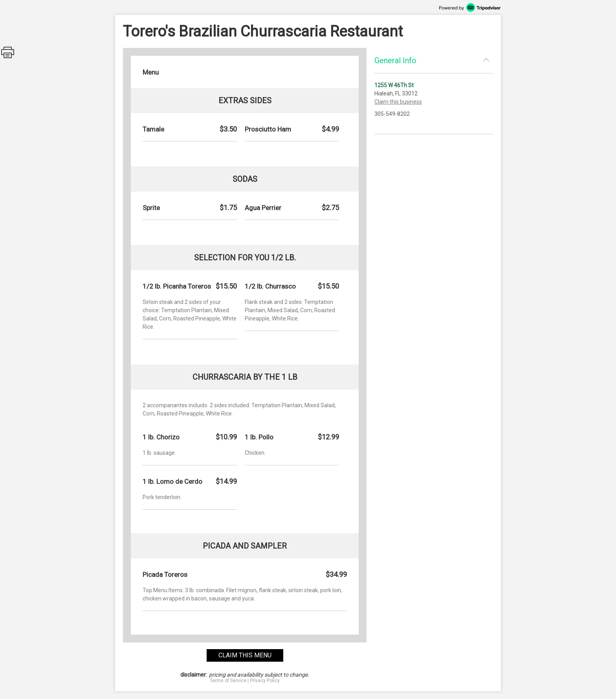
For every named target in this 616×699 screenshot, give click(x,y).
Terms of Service (228, 681)
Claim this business (398, 102)
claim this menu (245, 655)
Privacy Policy (265, 681)
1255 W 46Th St (394, 85)
